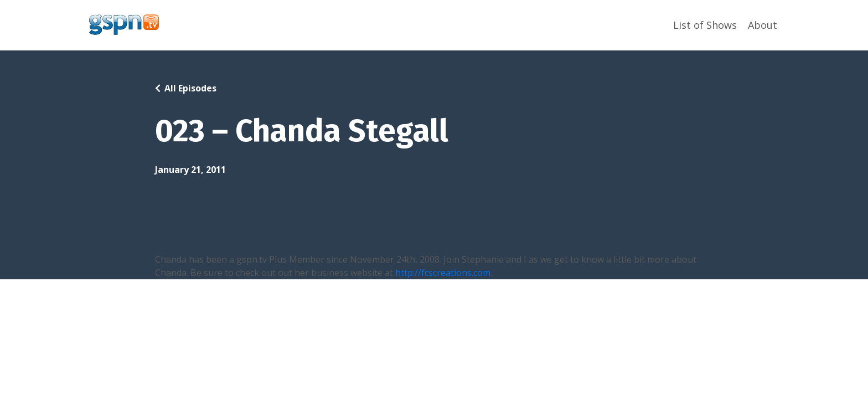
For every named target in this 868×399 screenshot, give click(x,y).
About (763, 25)
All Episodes (190, 88)
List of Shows (705, 25)
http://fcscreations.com (443, 273)
